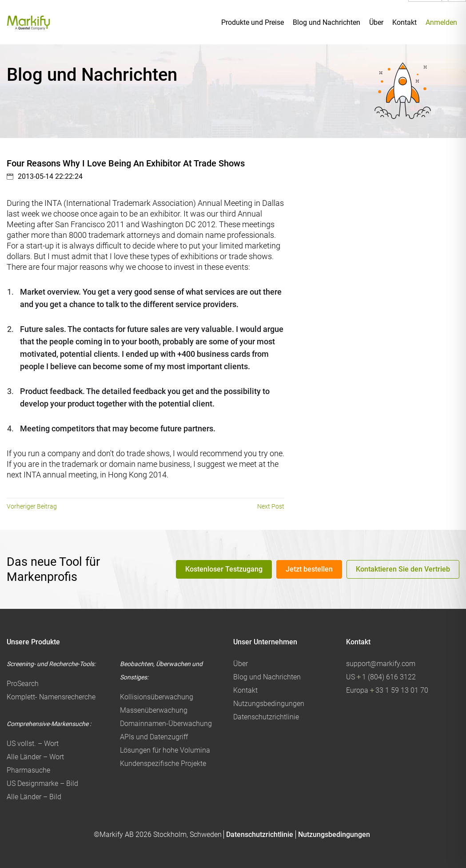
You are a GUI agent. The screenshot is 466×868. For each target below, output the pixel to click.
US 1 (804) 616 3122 (381, 677)
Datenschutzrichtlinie (266, 717)
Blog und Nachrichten (327, 22)
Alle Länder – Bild (34, 797)
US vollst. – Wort (33, 744)
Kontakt (404, 22)
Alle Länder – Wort (35, 757)
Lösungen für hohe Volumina (165, 750)
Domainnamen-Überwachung (166, 724)
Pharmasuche (28, 770)
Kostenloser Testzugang (224, 569)
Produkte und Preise (253, 22)
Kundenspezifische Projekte (163, 763)
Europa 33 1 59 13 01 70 (387, 690)
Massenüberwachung (154, 710)
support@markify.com (381, 664)
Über (376, 22)
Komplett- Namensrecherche (51, 697)
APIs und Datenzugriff (154, 737)
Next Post (271, 506)
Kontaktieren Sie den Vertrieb (403, 569)
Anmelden (441, 22)
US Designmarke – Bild (42, 783)
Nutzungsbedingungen (269, 704)
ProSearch (23, 684)
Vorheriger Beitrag (32, 506)
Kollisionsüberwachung (157, 697)
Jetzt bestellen (309, 569)
